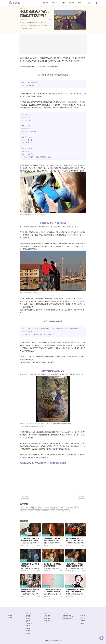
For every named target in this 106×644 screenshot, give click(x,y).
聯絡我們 (83, 618)
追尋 (57, 508)
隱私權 (82, 623)
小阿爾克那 (60, 511)
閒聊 (31, 508)
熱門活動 (28, 633)
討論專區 (46, 3)
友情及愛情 (45, 511)
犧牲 (52, 508)
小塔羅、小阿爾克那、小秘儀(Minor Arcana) (38, 374)
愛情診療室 (24, 535)
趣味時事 (28, 621)
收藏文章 (82, 497)
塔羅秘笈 (28, 616)
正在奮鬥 (30, 511)
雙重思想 (72, 508)
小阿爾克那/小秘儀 (67, 618)
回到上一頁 (25, 497)
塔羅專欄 (71, 3)
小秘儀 (52, 511)
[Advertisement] (53, 44)
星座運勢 (28, 631)
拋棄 (66, 508)
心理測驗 (28, 628)
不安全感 (23, 511)
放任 (62, 508)
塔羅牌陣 (28, 626)
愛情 (41, 508)
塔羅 (22, 508)
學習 (27, 508)
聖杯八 (67, 511)
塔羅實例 (28, 618)
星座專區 (63, 3)
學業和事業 (47, 618)
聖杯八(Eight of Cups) (61, 374)
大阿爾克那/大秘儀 (67, 616)
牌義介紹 (89, 3)
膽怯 (78, 508)
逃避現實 (47, 508)
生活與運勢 (47, 621)
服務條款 (83, 621)
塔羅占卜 (80, 3)
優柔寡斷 (38, 511)
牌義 (36, 508)
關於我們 (83, 616)
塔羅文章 (54, 3)
